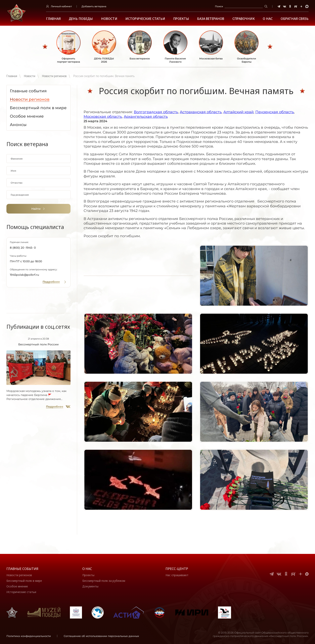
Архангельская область (146, 117)
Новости (109, 19)
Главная (53, 19)
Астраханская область (201, 112)
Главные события (22, 569)
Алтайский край (238, 112)
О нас (87, 569)
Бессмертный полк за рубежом (104, 581)
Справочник (244, 19)
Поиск (219, 6)
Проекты (181, 19)
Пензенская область (275, 112)
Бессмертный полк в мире (24, 581)
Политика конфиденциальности (29, 636)
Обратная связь (295, 19)
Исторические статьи (145, 19)
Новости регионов (54, 76)
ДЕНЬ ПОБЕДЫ (81, 19)
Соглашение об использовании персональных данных (101, 636)
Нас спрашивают (177, 575)
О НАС (268, 19)
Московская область (103, 117)
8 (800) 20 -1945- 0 (23, 248)
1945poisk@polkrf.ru (24, 275)
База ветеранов (211, 19)
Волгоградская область (156, 112)
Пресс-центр (177, 569)
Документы (90, 586)
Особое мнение (17, 586)
